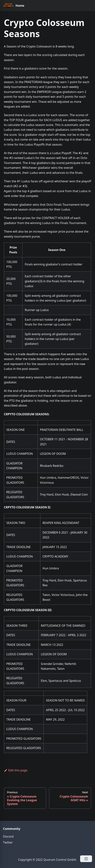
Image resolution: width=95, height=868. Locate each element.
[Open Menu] (86, 859)
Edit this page (16, 770)
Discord (8, 836)
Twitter (8, 842)
